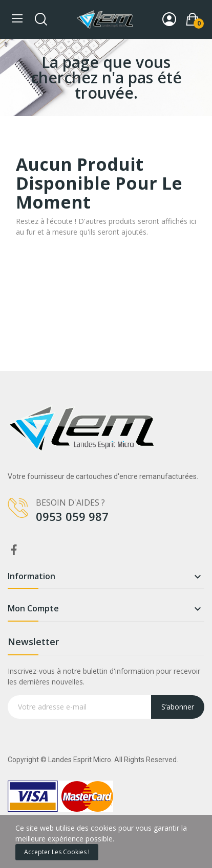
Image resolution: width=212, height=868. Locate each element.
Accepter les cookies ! (57, 852)
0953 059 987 (72, 516)
